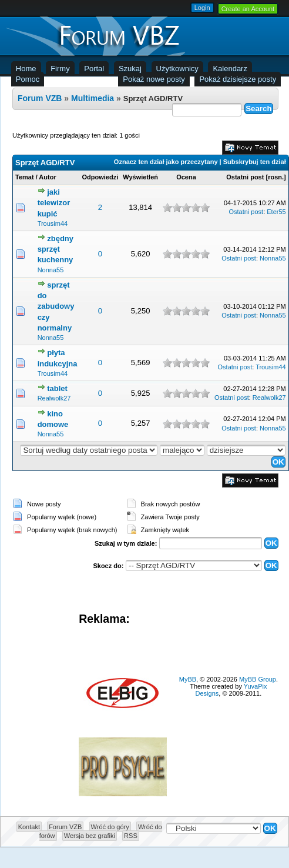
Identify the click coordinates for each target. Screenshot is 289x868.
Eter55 (276, 212)
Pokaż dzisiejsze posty (238, 79)
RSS (131, 836)
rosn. (276, 177)
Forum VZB (40, 98)
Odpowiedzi (100, 177)
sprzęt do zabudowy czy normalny (56, 306)
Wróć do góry (110, 827)
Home (26, 69)
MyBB (188, 679)
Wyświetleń (140, 177)
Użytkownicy (177, 69)
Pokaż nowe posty (154, 79)
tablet (57, 388)
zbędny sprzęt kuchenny (56, 249)
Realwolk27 (54, 398)
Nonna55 (51, 270)
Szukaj (130, 69)
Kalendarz (230, 69)
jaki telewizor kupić (54, 203)
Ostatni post (245, 177)
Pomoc (28, 79)
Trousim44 (53, 223)
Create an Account (248, 9)
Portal (94, 69)
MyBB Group (258, 679)
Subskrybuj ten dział (255, 162)
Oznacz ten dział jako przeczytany (166, 162)
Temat (25, 177)
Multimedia (93, 98)
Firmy (60, 69)
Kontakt (29, 827)
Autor (47, 177)
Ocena (186, 177)
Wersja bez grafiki (90, 836)
